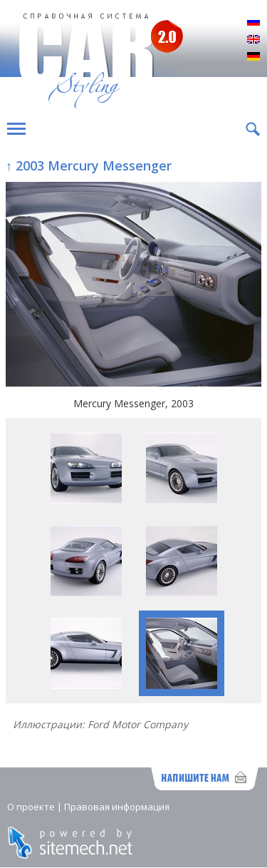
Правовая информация (117, 807)
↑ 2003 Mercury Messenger (89, 165)
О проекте (31, 807)
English (253, 40)
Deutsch (253, 57)
